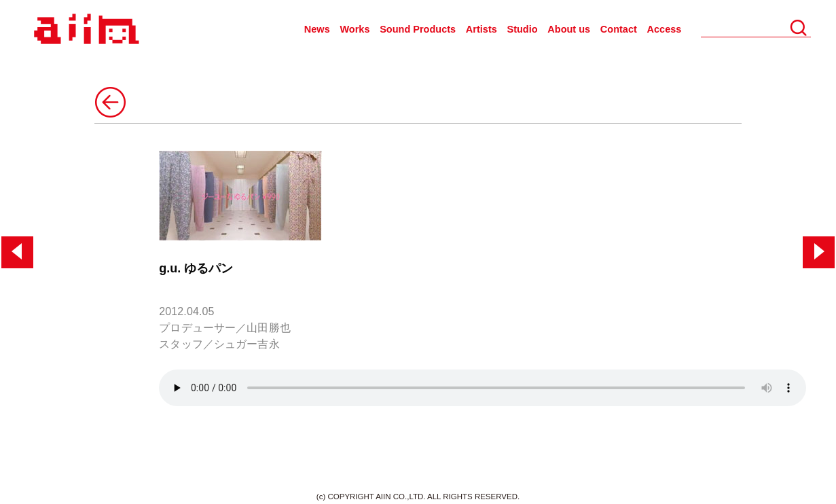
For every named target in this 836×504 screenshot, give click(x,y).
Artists (481, 29)
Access (665, 29)
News (317, 29)
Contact (619, 29)
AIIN (85, 30)
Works (355, 29)
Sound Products (418, 29)
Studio (523, 29)
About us (569, 29)
